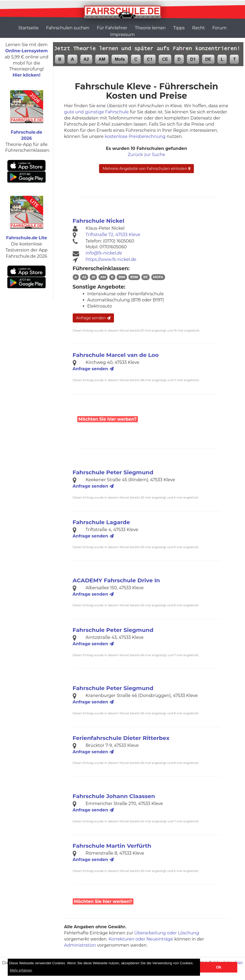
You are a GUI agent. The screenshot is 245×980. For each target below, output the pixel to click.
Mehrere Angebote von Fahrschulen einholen (146, 169)
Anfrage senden (93, 318)
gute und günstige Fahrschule (97, 112)
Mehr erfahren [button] (21, 970)
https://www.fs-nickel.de (111, 259)
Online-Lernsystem (26, 51)
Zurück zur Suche (146, 155)
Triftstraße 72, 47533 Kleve (113, 235)
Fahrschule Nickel (99, 221)
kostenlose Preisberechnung (135, 136)
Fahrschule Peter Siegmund (113, 472)
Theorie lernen (150, 28)
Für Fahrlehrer (112, 28)
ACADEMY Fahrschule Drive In (116, 580)
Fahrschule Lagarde (101, 522)
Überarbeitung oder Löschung (167, 933)
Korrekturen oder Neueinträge (141, 939)
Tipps (179, 28)
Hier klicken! (26, 75)
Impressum (123, 35)
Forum (219, 28)
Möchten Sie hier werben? (108, 419)
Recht (199, 28)
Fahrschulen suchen (68, 28)
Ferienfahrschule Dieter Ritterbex (121, 738)
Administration (80, 945)
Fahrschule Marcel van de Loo (116, 355)
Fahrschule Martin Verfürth (112, 846)
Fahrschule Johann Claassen (114, 796)
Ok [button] (219, 967)
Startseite (28, 28)
